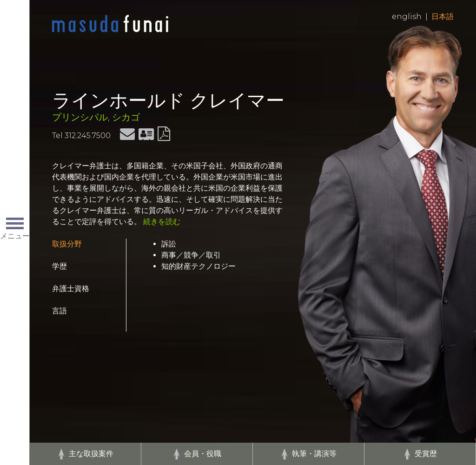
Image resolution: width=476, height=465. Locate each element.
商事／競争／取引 (191, 255)
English (407, 17)
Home (110, 24)
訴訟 (169, 244)
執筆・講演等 (314, 454)
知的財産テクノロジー (198, 266)
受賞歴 (426, 454)
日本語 (443, 17)
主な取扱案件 (91, 454)
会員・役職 (203, 454)
